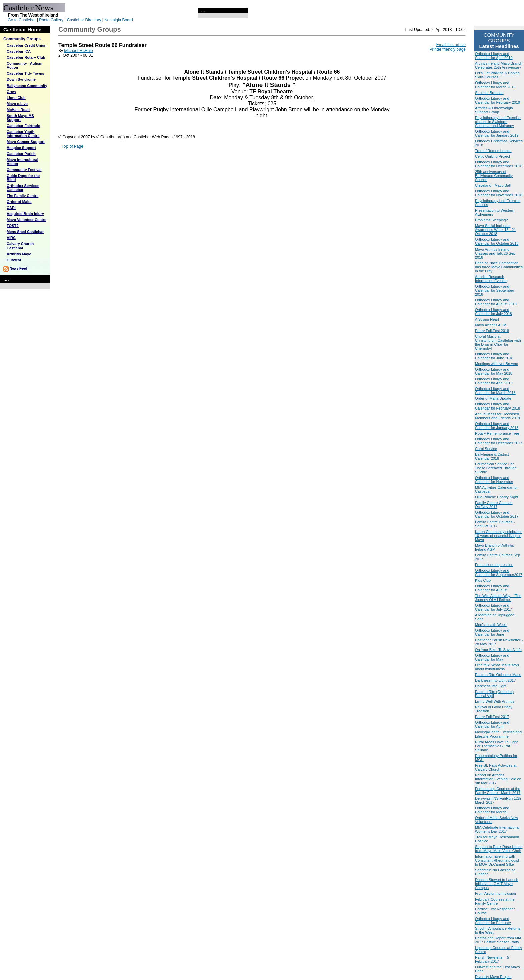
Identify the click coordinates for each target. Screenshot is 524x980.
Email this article (451, 45)
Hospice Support (21, 148)
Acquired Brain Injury (25, 214)
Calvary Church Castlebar (20, 246)
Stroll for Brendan (489, 93)
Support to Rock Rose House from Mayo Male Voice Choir (499, 849)
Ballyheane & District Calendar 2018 (492, 456)
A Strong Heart (487, 319)
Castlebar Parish (21, 154)
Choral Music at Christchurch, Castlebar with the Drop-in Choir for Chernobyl (498, 342)
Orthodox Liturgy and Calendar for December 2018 (499, 164)
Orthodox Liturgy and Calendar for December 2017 (499, 441)
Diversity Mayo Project (493, 977)
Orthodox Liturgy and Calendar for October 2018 (497, 241)
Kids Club (483, 580)
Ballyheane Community (27, 86)
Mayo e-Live (17, 104)
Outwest (14, 260)
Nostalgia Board (118, 20)
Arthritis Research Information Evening (491, 279)
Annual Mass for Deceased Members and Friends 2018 (497, 416)
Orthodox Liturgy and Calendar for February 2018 (497, 406)
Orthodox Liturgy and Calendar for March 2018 (495, 391)
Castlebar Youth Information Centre (23, 134)
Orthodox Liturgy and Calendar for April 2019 (494, 56)
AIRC (11, 238)
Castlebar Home (22, 30)
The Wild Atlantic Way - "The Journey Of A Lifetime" (498, 598)
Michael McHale (78, 51)
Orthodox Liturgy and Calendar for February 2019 (497, 100)
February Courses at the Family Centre (495, 901)
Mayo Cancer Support (26, 142)
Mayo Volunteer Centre (27, 220)
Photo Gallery (51, 20)
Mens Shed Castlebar (25, 232)
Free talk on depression (494, 565)
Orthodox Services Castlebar (23, 188)
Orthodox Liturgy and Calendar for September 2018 (494, 290)
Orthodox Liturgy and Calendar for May (492, 657)
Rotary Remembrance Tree (497, 433)
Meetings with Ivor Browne (496, 364)
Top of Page (73, 146)
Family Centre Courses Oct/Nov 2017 (494, 505)
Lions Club (16, 98)
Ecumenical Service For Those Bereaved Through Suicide (496, 468)
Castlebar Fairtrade (23, 126)
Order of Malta (19, 202)
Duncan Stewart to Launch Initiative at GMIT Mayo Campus (497, 884)
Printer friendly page (448, 49)
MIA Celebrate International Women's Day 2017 (497, 829)
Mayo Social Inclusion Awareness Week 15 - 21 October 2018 (495, 230)
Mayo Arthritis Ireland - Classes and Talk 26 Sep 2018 (495, 253)
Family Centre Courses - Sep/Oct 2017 (495, 524)
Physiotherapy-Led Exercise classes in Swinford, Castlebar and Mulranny (498, 122)
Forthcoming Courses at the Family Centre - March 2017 (498, 791)
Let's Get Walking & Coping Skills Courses (497, 75)
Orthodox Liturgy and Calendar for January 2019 (497, 133)
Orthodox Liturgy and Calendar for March (492, 810)
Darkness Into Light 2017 (495, 680)
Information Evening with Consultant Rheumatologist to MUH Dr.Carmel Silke (497, 860)
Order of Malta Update (493, 398)
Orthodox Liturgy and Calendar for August (492, 588)
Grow (11, 92)
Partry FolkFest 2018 (492, 331)
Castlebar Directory (84, 20)
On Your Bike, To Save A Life (498, 650)
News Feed (18, 268)
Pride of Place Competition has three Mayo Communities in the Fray (499, 267)
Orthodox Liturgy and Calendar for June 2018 (494, 356)
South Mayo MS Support (20, 118)
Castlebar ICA (19, 51)
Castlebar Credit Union (27, 45)
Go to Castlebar (22, 20)
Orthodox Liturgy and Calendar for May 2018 (494, 371)
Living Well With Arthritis (495, 701)
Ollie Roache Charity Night (497, 497)
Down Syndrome (21, 79)
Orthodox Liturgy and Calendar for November (494, 480)
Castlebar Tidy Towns (26, 73)
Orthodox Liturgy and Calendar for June (492, 632)
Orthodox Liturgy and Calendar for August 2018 (496, 302)
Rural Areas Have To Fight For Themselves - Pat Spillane (496, 746)
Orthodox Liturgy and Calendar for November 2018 (499, 193)
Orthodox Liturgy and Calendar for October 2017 (497, 514)
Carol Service (486, 449)
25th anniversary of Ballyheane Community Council (494, 176)
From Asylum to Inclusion (495, 893)
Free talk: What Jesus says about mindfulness (497, 667)
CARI (11, 208)
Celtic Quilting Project (492, 156)
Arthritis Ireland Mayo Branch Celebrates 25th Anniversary (499, 65)
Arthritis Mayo (19, 254)
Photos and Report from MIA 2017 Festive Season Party (498, 940)
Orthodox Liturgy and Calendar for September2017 (499, 573)
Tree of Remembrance (493, 151)
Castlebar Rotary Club (26, 57)
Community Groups (22, 39)
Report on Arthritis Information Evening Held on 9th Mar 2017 (498, 779)
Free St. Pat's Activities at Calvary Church (496, 767)
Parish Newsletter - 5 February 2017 (492, 959)
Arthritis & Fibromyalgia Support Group (494, 110)
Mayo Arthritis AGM (491, 325)
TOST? (13, 226)
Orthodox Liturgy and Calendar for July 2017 (493, 607)
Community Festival (24, 170)
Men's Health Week (491, 625)
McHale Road (18, 110)
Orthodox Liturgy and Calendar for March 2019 (495, 85)
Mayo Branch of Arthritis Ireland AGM (494, 547)
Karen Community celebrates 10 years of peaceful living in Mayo (499, 536)
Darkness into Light (491, 686)
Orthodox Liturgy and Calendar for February (493, 921)
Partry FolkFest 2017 (492, 717)
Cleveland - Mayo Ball (493, 185)
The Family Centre (23, 196)
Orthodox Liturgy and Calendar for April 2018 (494, 381)
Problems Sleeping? (491, 220)
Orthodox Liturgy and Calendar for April (492, 724)
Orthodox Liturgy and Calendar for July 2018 (493, 312)
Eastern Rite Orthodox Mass (498, 675)
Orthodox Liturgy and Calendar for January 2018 (497, 426)
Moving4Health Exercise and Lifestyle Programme (498, 734)
